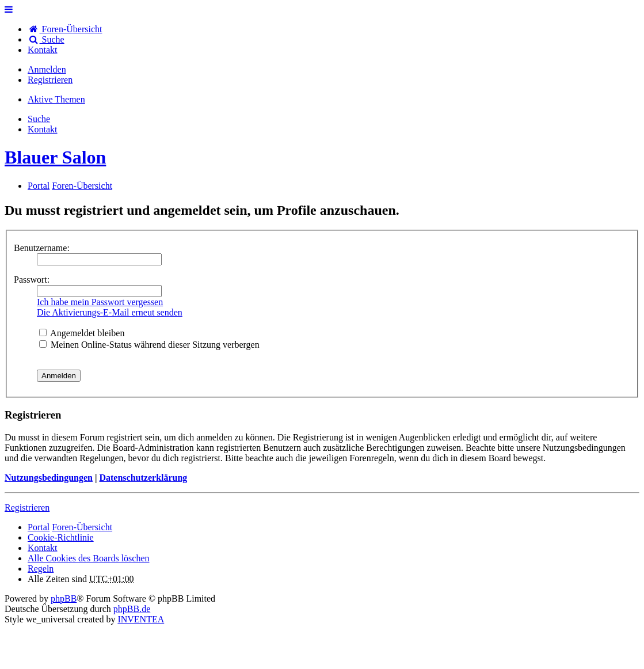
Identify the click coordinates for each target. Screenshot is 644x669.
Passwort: (32, 280)
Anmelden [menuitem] (47, 69)
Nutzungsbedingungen (49, 478)
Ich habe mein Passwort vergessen (100, 302)
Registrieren (27, 508)
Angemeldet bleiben (82, 333)
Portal (39, 186)
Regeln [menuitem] (41, 569)
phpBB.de (132, 609)
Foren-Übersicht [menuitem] (65, 29)
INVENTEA (141, 619)
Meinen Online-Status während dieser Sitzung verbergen (149, 345)
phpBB (64, 598)
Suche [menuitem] (46, 39)
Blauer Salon (55, 157)
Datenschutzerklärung (143, 478)
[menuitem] (43, 50)
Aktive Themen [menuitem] (56, 99)
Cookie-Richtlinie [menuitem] (61, 537)
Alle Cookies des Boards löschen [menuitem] (89, 558)
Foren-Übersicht (82, 527)
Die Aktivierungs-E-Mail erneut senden (110, 312)
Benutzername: (42, 248)
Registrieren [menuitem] (50, 80)
